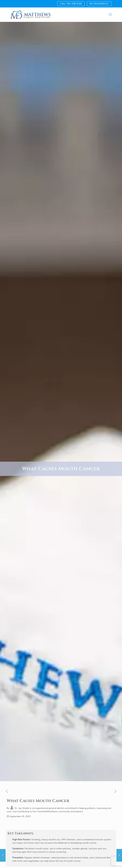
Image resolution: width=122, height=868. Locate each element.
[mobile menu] (110, 15)
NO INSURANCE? (99, 4)
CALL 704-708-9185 (71, 4)
